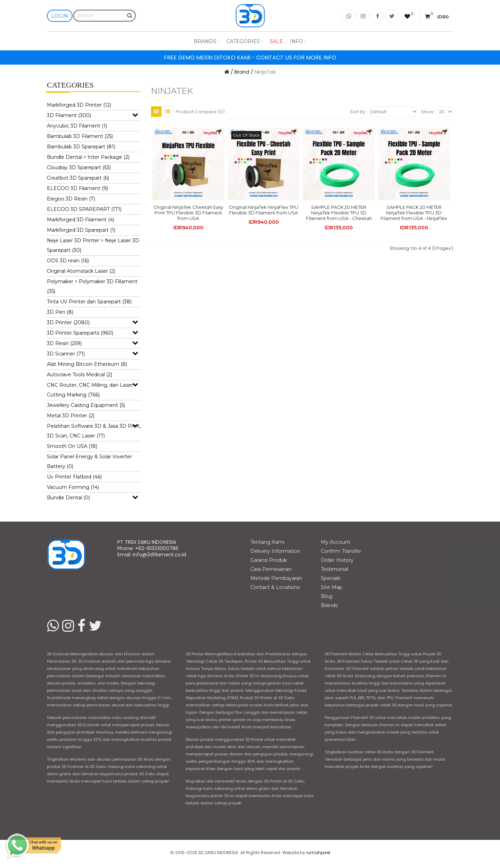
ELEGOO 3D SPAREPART (84, 209)
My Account (336, 542)
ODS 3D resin (68, 261)
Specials (331, 578)
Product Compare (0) (200, 112)
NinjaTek (265, 72)
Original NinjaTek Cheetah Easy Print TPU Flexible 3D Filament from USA (188, 213)
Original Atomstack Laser (81, 271)
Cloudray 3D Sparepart (79, 167)
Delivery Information (275, 551)
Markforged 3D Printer (79, 105)
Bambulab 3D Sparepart (81, 147)
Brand (242, 72)
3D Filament (69, 115)
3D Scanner (66, 354)
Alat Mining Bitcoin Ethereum (87, 364)
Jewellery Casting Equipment (86, 405)
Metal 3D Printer (71, 416)
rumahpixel (318, 853)
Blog (327, 596)
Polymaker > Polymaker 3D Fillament (92, 286)
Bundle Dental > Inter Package (88, 157)
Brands (207, 41)
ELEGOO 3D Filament (77, 188)
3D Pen (60, 312)
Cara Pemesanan (271, 569)
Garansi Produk (269, 560)
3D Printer (68, 322)
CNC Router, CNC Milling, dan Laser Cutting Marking (90, 390)
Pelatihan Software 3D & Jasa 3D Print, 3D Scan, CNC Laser (94, 431)
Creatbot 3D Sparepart (78, 178)
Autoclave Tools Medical (80, 375)
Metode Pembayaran (276, 578)
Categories (245, 41)
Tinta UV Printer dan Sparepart (89, 302)
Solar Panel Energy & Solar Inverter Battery (89, 461)
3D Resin (64, 343)
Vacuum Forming (73, 487)
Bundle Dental (68, 498)
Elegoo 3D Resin (71, 199)
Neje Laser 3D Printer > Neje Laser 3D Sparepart (93, 245)
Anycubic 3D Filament (77, 126)
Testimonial (335, 569)
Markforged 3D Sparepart (81, 230)
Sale (276, 41)
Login (60, 16)
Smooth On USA (72, 446)
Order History (337, 560)
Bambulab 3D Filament (80, 136)
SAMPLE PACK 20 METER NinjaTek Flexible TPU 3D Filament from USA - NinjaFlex (414, 213)
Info (298, 41)
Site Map (332, 587)
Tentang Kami (267, 542)
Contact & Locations (275, 587)
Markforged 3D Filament (81, 220)
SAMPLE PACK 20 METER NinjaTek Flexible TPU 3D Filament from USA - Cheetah (339, 213)
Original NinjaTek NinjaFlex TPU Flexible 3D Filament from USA (264, 210)
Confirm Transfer (341, 551)
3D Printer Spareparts (80, 333)
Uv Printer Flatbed (74, 477)
